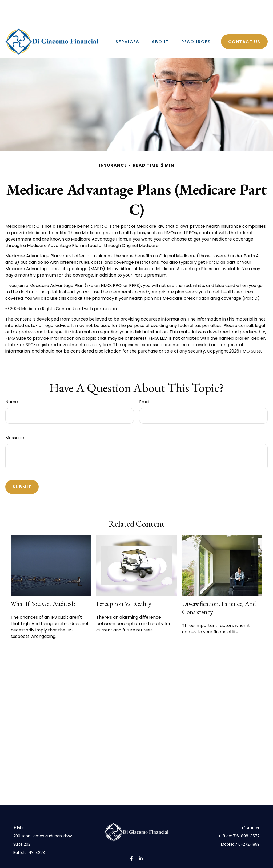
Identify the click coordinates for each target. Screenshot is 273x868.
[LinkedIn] (266, 6)
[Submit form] (22, 471)
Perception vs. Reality (124, 588)
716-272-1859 (247, 828)
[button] (127, 26)
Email (145, 386)
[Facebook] (259, 6)
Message (15, 422)
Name (12, 386)
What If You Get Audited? (43, 588)
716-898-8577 (246, 820)
